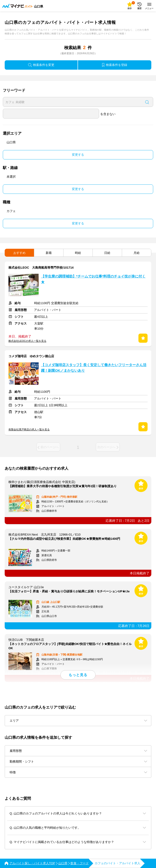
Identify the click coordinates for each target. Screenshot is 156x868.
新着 (49, 253)
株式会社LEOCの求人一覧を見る (27, 341)
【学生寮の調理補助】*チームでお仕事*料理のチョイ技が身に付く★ (93, 279)
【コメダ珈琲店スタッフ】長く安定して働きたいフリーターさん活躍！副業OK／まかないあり (94, 368)
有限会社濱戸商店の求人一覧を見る (29, 429)
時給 (78, 253)
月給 (137, 253)
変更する (78, 155)
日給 (107, 253)
